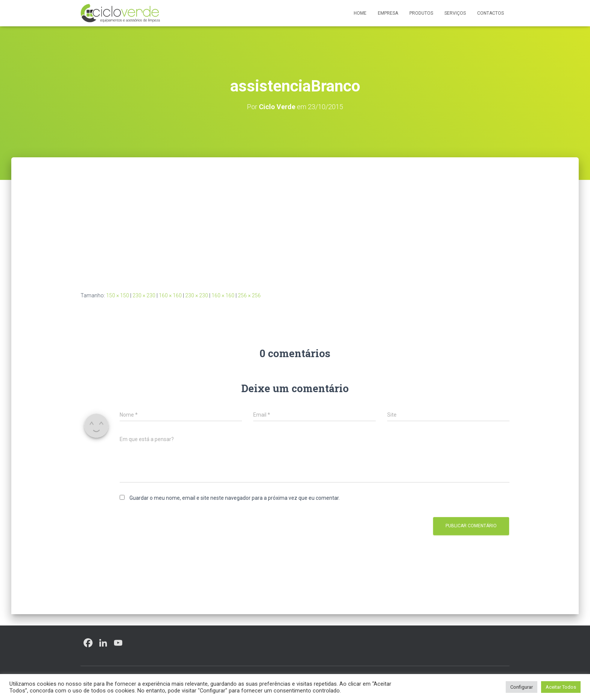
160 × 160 (170, 295)
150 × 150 (118, 295)
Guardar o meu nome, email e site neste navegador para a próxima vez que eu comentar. (235, 498)
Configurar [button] (522, 687)
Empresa (388, 13)
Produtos (421, 13)
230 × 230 (144, 295)
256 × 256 (249, 295)
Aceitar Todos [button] (561, 687)
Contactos (490, 13)
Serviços (455, 13)
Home (360, 13)
